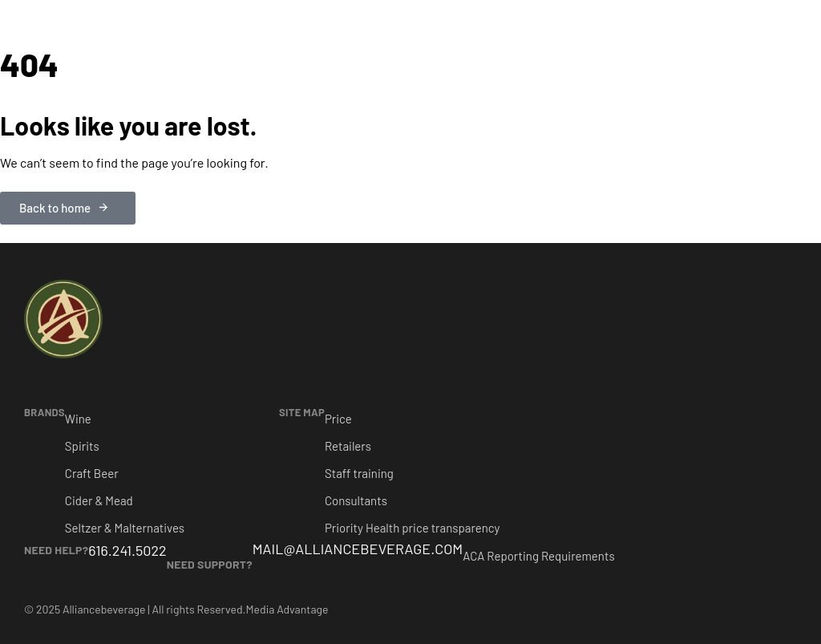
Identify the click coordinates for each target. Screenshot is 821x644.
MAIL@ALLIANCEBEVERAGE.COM (358, 549)
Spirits (82, 446)
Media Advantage (287, 609)
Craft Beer (92, 473)
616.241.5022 (127, 550)
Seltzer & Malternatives (125, 528)
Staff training (359, 473)
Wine (78, 419)
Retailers (348, 446)
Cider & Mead (99, 500)
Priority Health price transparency (413, 528)
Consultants (356, 500)
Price (338, 419)
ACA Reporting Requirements (538, 556)
